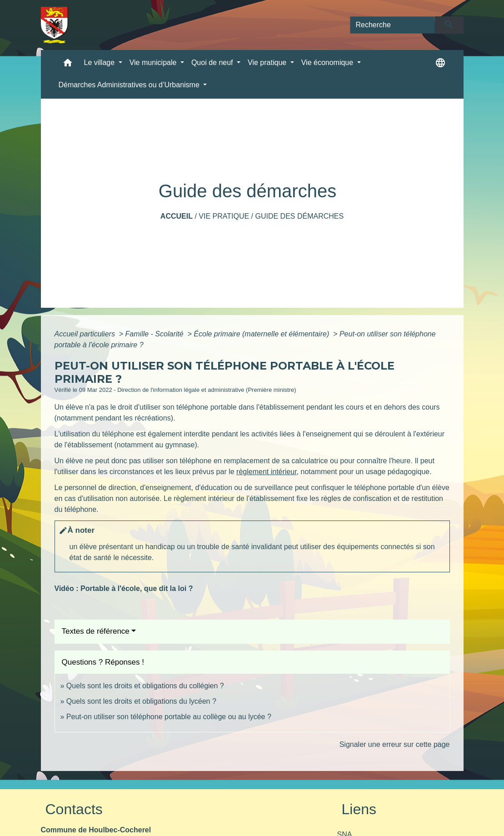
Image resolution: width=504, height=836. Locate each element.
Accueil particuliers (86, 334)
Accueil (177, 216)
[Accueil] (55, 25)
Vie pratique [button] (268, 63)
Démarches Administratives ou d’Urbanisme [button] (130, 85)
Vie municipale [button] (154, 63)
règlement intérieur (267, 472)
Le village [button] (100, 63)
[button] (68, 65)
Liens (359, 809)
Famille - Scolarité (155, 334)
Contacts (74, 809)
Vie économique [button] (328, 63)
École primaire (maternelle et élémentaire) (262, 334)
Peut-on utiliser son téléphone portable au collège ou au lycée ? (169, 717)
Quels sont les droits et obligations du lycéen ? (141, 701)
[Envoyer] (449, 25)
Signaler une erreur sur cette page (395, 744)
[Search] (393, 25)
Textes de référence (96, 631)
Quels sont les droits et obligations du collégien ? (145, 686)
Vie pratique (224, 216)
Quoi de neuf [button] (213, 63)
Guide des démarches (299, 216)
